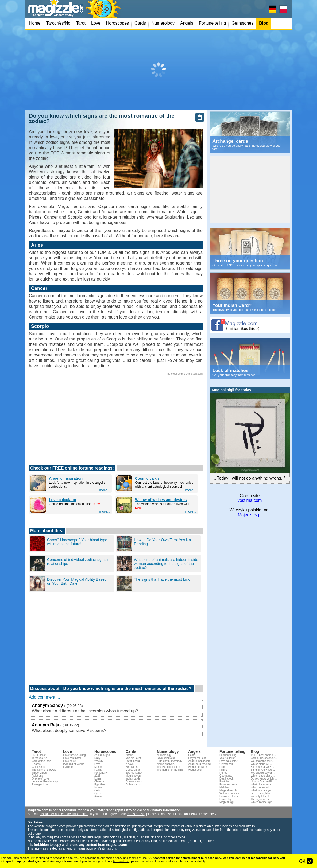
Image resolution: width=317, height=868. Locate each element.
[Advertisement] (158, 70)
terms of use (136, 814)
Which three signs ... (263, 776)
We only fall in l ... (261, 796)
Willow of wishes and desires (161, 500)
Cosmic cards (147, 478)
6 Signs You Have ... (263, 770)
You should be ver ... (263, 773)
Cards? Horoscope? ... (264, 758)
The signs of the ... (262, 799)
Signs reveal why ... (262, 767)
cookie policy (114, 858)
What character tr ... (262, 784)
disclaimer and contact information (64, 814)
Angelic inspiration (66, 478)
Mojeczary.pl (250, 515)
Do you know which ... (264, 779)
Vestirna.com (107, 848)
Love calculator (63, 500)
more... (105, 490)
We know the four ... (263, 761)
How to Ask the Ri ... (263, 782)
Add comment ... (45, 697)
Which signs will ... (262, 764)
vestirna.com (250, 500)
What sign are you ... (263, 790)
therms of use (138, 858)
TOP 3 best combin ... (264, 755)
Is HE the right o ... (262, 793)
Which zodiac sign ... (263, 802)
